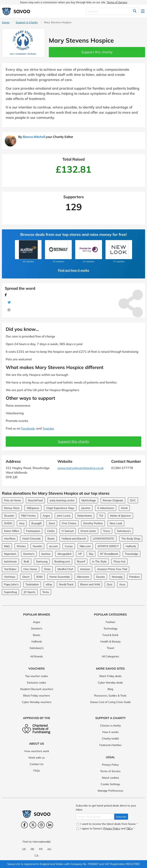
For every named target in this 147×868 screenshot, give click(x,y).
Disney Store (12, 508)
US (24, 849)
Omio (47, 569)
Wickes (21, 546)
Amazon (85, 569)
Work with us (37, 758)
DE (32, 849)
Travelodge (131, 554)
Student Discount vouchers (37, 689)
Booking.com (62, 561)
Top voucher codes (37, 676)
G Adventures (106, 508)
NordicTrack (66, 584)
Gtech (26, 577)
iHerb (124, 508)
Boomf (81, 561)
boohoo (46, 554)
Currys (69, 546)
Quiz (110, 584)
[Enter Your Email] (95, 817)
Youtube (48, 428)
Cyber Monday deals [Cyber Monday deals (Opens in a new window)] (110, 683)
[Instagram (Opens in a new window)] (41, 825)
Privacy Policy (110, 765)
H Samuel (68, 531)
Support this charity (97, 52)
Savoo (6, 22)
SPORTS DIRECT (108, 546)
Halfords (131, 546)
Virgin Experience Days (60, 508)
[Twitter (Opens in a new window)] (33, 825)
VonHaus (10, 577)
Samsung (42, 561)
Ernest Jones (88, 531)
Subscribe (121, 817)
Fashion (110, 622)
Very (22, 523)
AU (49, 849)
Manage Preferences (110, 791)
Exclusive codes (37, 683)
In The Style (99, 561)
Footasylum (33, 531)
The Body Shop (131, 539)
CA (37, 856)
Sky (91, 554)
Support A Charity (27, 22)
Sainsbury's (124, 531)
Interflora (10, 539)
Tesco (107, 531)
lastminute (10, 561)
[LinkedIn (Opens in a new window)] (50, 825)
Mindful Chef (65, 569)
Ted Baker (10, 569)
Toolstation (32, 584)
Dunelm (37, 546)
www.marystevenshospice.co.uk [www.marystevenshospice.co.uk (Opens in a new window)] (80, 468)
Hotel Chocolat (31, 539)
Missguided (64, 554)
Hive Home (30, 569)
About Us (37, 744)
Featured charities (110, 745)
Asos (122, 584)
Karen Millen (12, 531)
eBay (49, 584)
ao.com (53, 546)
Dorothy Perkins (93, 523)
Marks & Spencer (120, 516)
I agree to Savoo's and (106, 828)
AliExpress (33, 508)
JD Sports (30, 592)
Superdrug (10, 592)
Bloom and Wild (90, 584)
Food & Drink (110, 635)
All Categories (110, 656)
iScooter (9, 516)
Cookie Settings (110, 784)
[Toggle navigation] (143, 11)
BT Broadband (109, 554)
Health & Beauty (110, 641)
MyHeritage (89, 500)
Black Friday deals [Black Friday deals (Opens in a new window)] (110, 676)
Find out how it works (74, 270)
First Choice (69, 523)
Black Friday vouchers (37, 696)
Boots (51, 539)
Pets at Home (13, 500)
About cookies (110, 778)
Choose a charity (110, 726)
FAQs (37, 771)
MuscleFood (35, 500)
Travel (110, 648)
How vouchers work (37, 751)
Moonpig (117, 577)
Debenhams (85, 516)
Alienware (83, 577)
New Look (116, 523)
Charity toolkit (110, 739)
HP (80, 554)
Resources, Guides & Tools (110, 696)
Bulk (26, 561)
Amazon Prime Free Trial (112, 569)
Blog (110, 689)
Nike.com (85, 546)
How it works (110, 732)
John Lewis (64, 516)
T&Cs (129, 828)
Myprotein (10, 554)
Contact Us (37, 764)
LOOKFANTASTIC (104, 539)
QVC (133, 500)
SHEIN (8, 523)
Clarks (51, 531)
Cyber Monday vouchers (37, 702)
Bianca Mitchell (34, 137)
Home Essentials (60, 577)
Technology (110, 629)
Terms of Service (117, 2)
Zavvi (52, 523)
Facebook (28, 428)
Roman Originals (113, 500)
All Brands (37, 656)
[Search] (112, 11)
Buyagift (37, 523)
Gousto (100, 577)
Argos (46, 516)
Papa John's (11, 584)
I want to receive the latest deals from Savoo (107, 824)
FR (41, 849)
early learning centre (62, 500)
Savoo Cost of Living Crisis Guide (110, 702)
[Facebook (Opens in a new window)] (24, 825)
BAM (39, 577)
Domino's (29, 554)
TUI (101, 516)
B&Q (7, 546)
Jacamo (86, 508)
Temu (46, 592)
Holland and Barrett (74, 539)
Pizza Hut (119, 561)
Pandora (134, 577)
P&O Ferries (28, 516)
